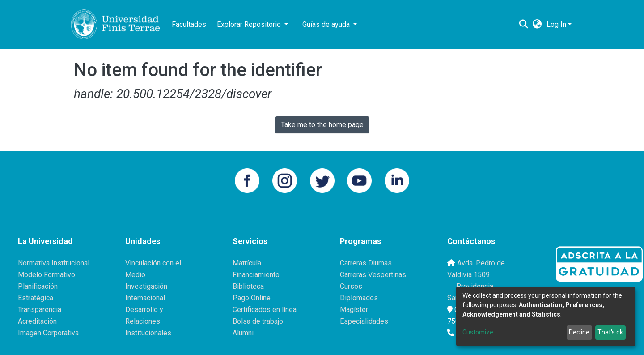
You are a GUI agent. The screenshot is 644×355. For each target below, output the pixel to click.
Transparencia (40, 310)
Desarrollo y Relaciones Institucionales (148, 321)
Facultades (189, 24)
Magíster (354, 310)
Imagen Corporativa (48, 333)
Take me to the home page (322, 125)
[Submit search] (524, 25)
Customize (478, 332)
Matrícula (247, 263)
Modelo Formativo (47, 275)
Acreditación (37, 321)
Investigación (146, 286)
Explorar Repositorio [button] (250, 24)
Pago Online (252, 298)
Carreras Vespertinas (373, 275)
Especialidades (364, 321)
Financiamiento (256, 275)
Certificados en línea (265, 310)
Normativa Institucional (54, 263)
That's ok (610, 332)
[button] (537, 25)
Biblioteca (248, 286)
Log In (556, 24)
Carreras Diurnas (366, 263)
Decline (579, 332)
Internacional (145, 298)
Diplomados (359, 298)
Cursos (351, 286)
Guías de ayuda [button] (327, 24)
